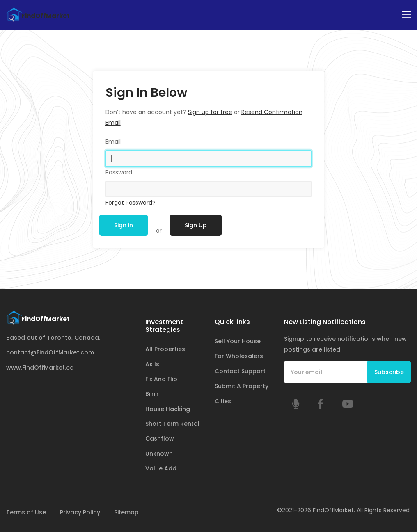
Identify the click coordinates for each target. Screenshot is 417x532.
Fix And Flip (161, 379)
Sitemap (126, 512)
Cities (223, 401)
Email (113, 142)
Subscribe (389, 372)
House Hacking (168, 409)
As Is (152, 364)
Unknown (159, 454)
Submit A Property (242, 386)
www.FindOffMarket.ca (40, 368)
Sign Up (196, 225)
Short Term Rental (172, 424)
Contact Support (240, 371)
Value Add (161, 468)
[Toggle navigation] (407, 15)
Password (119, 172)
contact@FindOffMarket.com (50, 352)
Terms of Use (26, 512)
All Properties (165, 349)
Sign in (124, 225)
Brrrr (152, 394)
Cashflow (160, 438)
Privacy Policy (80, 512)
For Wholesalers (239, 356)
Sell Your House (238, 341)
